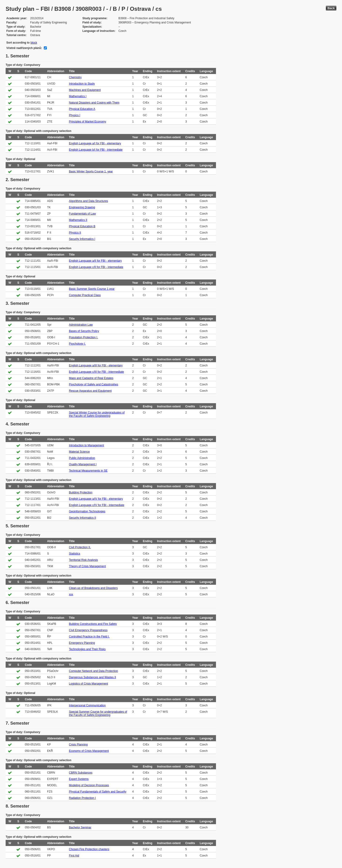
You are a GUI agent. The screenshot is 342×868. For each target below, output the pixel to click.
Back (331, 8)
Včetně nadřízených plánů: (24, 48)
